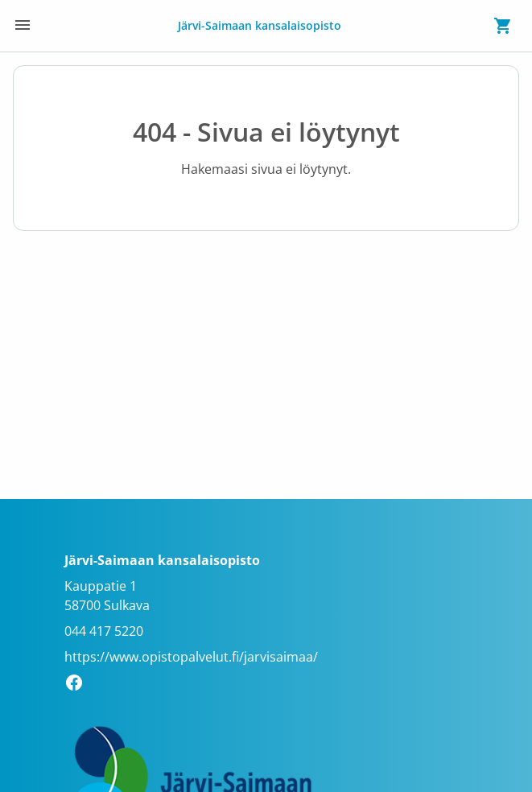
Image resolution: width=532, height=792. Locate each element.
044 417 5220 (104, 631)
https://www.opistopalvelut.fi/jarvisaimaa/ (191, 657)
